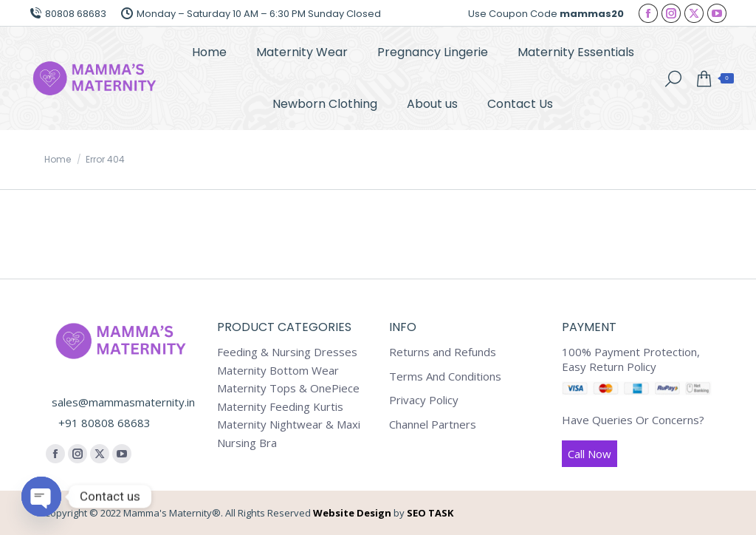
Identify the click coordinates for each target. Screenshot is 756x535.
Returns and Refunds (443, 352)
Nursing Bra (247, 443)
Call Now (590, 454)
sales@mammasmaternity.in (123, 402)
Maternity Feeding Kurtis (280, 407)
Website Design (352, 513)
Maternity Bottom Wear (278, 371)
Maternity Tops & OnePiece (288, 388)
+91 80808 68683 (104, 423)
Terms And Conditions (445, 376)
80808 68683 (68, 14)
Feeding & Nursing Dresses (287, 352)
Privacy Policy (424, 400)
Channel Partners (433, 425)
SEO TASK (430, 513)
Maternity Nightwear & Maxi (289, 425)
